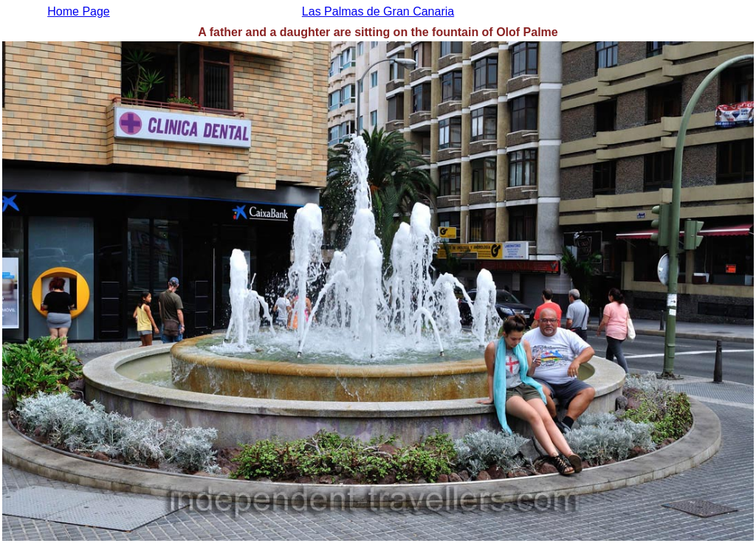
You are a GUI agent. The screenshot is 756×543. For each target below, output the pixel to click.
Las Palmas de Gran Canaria (378, 11)
